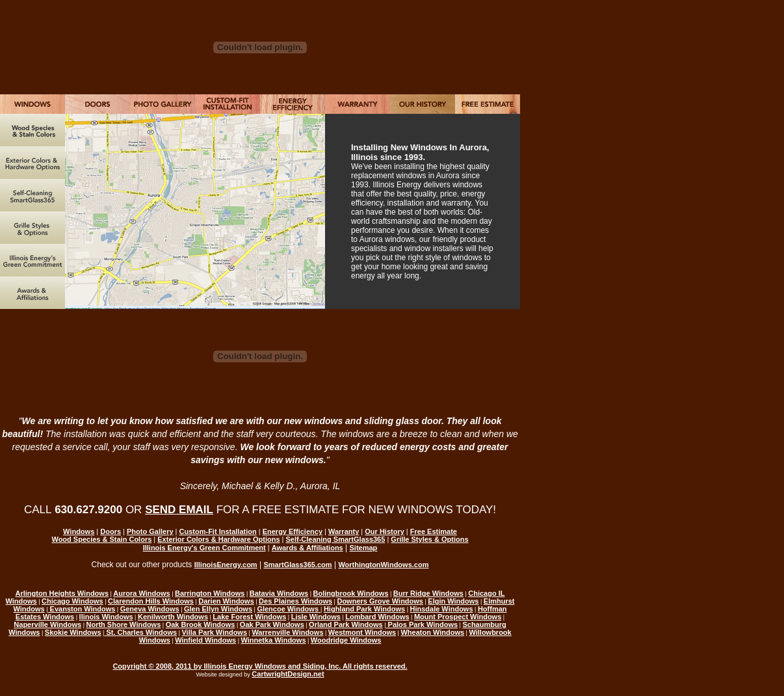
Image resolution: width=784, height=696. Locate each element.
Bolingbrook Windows (351, 593)
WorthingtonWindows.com (383, 565)
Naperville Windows (47, 624)
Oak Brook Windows (201, 624)
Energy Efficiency (293, 531)
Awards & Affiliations (307, 548)
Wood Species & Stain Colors (101, 539)
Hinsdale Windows (441, 609)
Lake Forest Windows (249, 617)
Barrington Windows (210, 593)
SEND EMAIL (179, 510)
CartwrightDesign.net (288, 674)
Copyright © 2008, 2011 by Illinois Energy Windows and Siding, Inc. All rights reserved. (260, 666)
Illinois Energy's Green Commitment (204, 548)
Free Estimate (434, 531)
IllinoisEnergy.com (226, 565)
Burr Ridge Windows (428, 593)
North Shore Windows (123, 624)
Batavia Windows (279, 593)
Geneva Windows (150, 609)
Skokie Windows (73, 632)
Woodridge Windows (346, 640)
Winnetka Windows (273, 640)
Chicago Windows (72, 601)
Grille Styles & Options (429, 539)
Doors (111, 531)
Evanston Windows (82, 609)
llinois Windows (106, 617)
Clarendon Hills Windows (151, 601)
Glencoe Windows (289, 609)
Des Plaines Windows (295, 601)
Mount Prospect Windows (458, 617)
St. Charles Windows (140, 632)
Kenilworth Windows (173, 617)
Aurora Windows (141, 593)
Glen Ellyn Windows (218, 609)
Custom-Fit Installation (218, 531)
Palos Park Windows (422, 624)
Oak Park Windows (272, 624)
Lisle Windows (316, 617)
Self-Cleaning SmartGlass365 (336, 539)
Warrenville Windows (287, 632)
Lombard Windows (377, 617)
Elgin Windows (453, 601)
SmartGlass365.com (297, 565)
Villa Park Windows (214, 632)
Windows (79, 531)
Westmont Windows (362, 632)
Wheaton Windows (432, 632)
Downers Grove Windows (380, 601)
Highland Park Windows (364, 609)
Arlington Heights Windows (62, 593)
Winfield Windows (205, 640)
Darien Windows (226, 601)
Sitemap (364, 548)
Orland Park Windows (346, 624)
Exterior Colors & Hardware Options (218, 539)
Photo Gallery (150, 531)
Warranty (344, 531)
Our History (385, 531)
